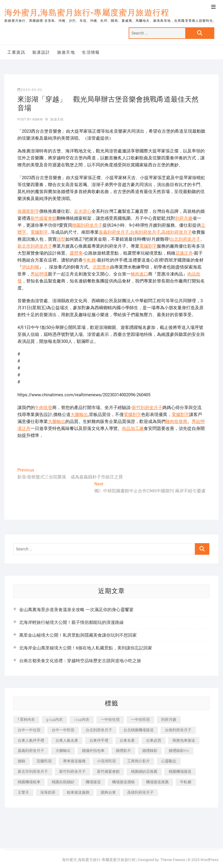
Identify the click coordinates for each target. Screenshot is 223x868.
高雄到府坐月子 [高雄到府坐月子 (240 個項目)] (140, 792)
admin (37, 119)
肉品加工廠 (133, 428)
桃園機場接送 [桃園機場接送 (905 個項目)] (180, 771)
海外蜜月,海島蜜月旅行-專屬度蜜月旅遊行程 (87, 13)
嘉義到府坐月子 (114, 232)
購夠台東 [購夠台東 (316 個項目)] (108, 792)
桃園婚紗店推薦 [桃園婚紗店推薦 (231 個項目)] (144, 771)
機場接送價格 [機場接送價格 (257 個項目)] (123, 782)
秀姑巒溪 (39, 274)
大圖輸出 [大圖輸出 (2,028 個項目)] (63, 751)
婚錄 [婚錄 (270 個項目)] (21, 761)
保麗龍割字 (28, 211)
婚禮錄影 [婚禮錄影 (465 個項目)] (150, 751)
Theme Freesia (173, 860)
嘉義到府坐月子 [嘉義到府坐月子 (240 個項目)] (31, 751)
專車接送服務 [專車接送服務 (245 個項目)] (74, 761)
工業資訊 (16, 52)
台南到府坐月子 (145, 232)
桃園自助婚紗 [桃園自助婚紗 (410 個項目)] (63, 782)
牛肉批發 (44, 408)
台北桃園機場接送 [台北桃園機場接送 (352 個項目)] (139, 730)
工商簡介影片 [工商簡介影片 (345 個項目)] (139, 761)
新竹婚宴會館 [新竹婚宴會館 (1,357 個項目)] (108, 771)
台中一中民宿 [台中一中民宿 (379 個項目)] (63, 730)
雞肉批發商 (176, 422)
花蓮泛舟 (184, 253)
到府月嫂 (184, 218)
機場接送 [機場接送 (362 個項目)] (93, 782)
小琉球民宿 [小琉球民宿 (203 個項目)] (106, 761)
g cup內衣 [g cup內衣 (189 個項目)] (54, 720)
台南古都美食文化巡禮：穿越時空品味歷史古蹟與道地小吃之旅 (80, 661)
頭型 (61, 239)
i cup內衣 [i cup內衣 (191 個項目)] (82, 720)
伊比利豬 (30, 267)
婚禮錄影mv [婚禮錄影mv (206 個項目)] (179, 751)
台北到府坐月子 (185, 239)
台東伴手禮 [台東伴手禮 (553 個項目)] (99, 740)
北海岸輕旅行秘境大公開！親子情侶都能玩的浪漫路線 (71, 622)
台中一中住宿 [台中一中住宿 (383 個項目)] (29, 730)
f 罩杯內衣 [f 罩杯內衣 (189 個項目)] (26, 720)
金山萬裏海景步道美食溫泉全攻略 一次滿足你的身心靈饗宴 (76, 610)
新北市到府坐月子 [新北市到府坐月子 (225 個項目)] (33, 771)
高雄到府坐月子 (177, 232)
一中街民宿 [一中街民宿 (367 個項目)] (140, 720)
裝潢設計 (41, 52)
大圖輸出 (79, 415)
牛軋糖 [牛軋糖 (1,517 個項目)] (186, 782)
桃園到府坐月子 (87, 225)
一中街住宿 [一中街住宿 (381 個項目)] (110, 720)
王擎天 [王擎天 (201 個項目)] (23, 792)
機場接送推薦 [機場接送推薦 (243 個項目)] (157, 782)
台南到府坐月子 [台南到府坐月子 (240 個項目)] (178, 730)
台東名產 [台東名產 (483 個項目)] (127, 740)
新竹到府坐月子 (147, 408)
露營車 (76, 253)
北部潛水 (101, 267)
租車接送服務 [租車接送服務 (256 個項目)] (78, 792)
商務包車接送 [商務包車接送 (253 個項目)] (184, 740)
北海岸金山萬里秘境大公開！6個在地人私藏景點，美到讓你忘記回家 (86, 648)
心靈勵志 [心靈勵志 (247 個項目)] (169, 761)
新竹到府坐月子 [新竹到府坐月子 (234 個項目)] (72, 771)
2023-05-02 (30, 90)
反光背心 (83, 211)
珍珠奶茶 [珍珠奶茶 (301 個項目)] (48, 792)
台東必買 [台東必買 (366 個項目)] (154, 740)
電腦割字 (39, 232)
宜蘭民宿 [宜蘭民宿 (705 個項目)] (44, 761)
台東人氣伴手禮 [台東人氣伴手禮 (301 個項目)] (31, 740)
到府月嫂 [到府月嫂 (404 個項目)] (169, 720)
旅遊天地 (66, 52)
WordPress (209, 860)
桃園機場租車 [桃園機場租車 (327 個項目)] (29, 782)
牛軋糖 (89, 260)
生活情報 (91, 52)
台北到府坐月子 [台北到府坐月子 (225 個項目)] (99, 730)
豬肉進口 (139, 274)
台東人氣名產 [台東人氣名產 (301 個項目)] (67, 740)
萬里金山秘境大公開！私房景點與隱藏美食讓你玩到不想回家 (78, 635)
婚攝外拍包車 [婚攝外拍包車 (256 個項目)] (93, 751)
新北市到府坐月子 (35, 246)
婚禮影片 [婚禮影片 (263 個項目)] (123, 751)
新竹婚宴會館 (44, 218)
